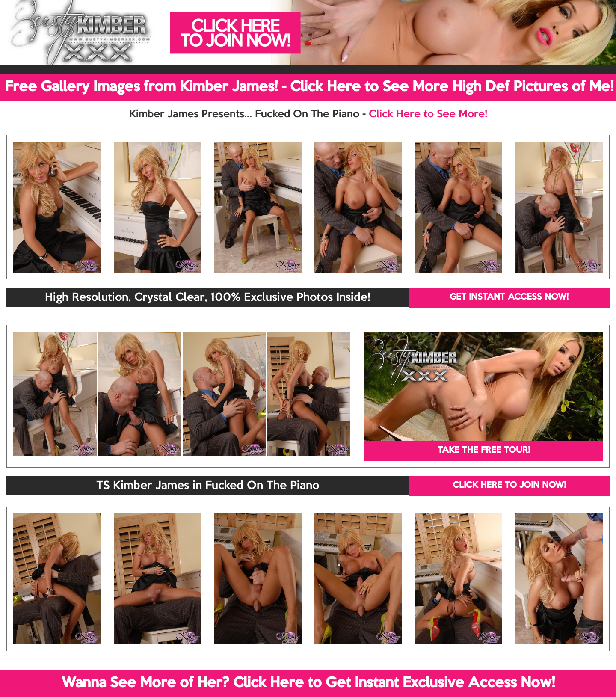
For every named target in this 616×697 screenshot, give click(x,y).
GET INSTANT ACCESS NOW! (509, 297)
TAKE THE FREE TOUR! (484, 451)
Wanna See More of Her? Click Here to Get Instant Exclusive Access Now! (308, 683)
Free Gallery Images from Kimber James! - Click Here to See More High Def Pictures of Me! (309, 87)
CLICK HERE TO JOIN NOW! (509, 486)
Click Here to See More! (428, 114)
